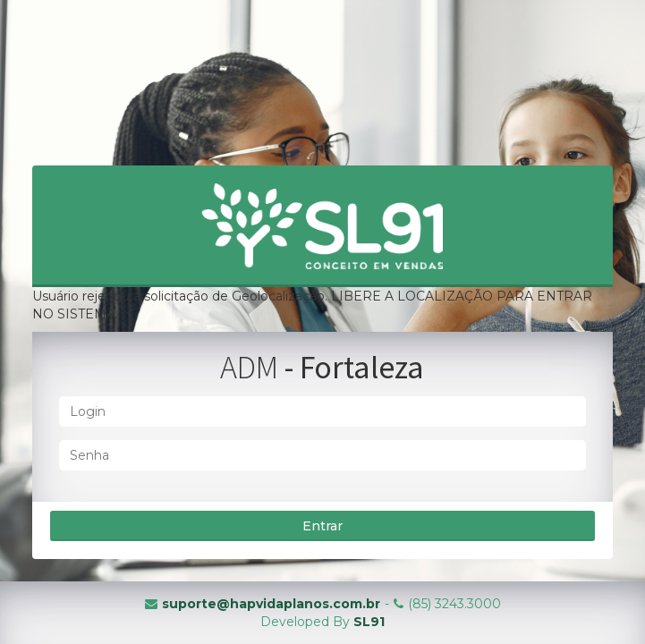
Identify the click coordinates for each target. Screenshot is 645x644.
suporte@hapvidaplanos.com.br (271, 604)
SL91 (369, 622)
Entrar (322, 526)
